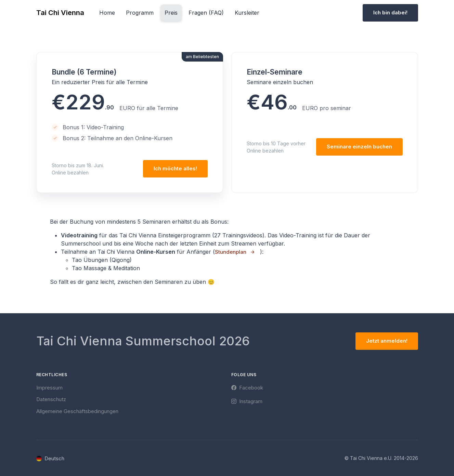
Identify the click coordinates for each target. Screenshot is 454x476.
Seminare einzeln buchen (359, 147)
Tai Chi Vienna (60, 13)
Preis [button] (171, 13)
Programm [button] (140, 13)
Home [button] (107, 13)
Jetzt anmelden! (387, 341)
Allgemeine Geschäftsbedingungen (77, 411)
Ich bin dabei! (390, 12)
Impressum (49, 388)
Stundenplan (231, 252)
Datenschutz (51, 399)
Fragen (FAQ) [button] (206, 13)
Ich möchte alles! (175, 168)
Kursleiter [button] (247, 13)
